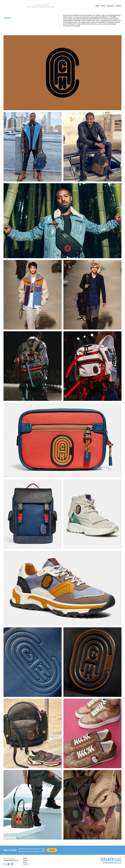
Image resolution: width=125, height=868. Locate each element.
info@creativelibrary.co (11, 860)
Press (25, 862)
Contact (118, 6)
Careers (26, 860)
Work (97, 6)
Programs (110, 6)
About (103, 6)
